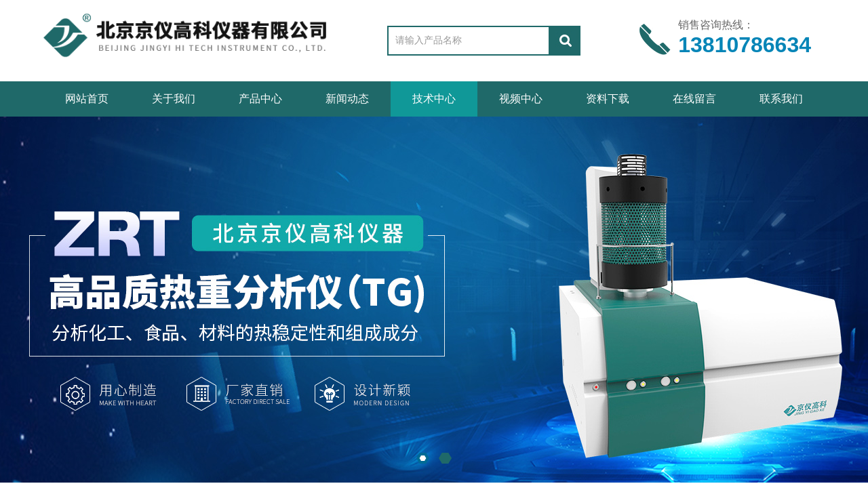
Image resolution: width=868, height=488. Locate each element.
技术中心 (434, 99)
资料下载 (608, 99)
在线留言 (694, 99)
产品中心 (260, 99)
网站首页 (87, 99)
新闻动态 (347, 99)
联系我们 (781, 99)
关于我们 (174, 99)
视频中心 (521, 99)
